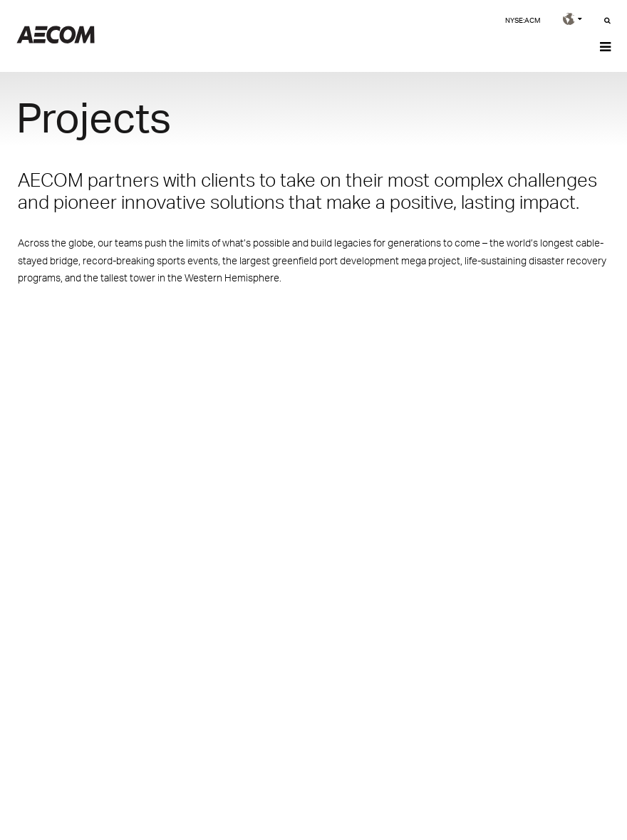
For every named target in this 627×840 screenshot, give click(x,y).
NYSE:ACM (523, 20)
